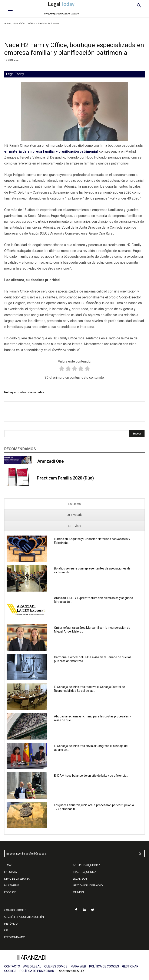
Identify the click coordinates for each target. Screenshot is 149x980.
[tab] (74, 504)
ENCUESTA (11, 872)
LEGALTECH (80, 879)
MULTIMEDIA (12, 885)
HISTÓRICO (11, 924)
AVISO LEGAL (32, 966)
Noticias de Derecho (49, 23)
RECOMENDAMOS (15, 937)
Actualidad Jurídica (24, 23)
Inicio (7, 23)
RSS (6, 930)
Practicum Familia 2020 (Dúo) (65, 478)
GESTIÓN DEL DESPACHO (88, 885)
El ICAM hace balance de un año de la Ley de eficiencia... (91, 776)
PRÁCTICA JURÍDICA (85, 872)
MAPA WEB (78, 966)
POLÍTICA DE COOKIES (104, 966)
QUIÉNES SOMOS (56, 966)
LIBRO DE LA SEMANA (17, 879)
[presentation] (74, 504)
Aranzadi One (50, 461)
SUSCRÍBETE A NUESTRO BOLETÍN (24, 917)
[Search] (137, 434)
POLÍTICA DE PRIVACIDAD (37, 971)
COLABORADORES (15, 910)
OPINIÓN (78, 892)
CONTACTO (12, 966)
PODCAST (10, 892)
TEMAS (8, 865)
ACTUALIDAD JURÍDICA (87, 865)
